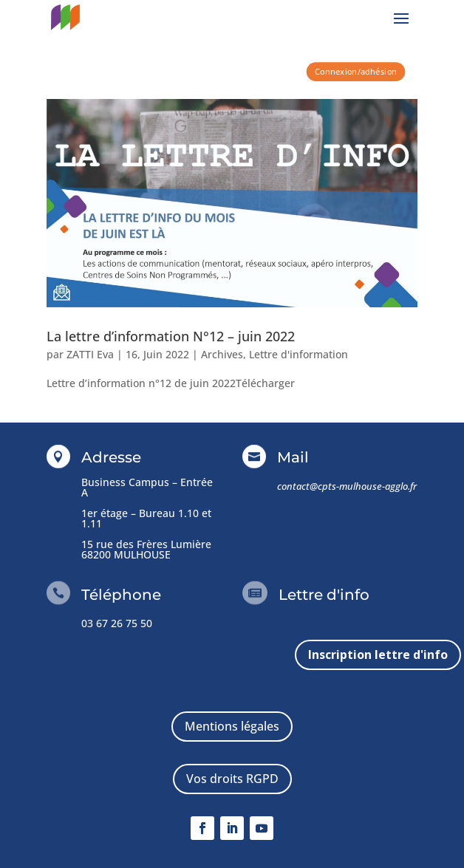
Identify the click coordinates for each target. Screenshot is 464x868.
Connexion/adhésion (356, 71)
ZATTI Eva (90, 354)
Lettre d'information (298, 354)
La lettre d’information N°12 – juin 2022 (171, 336)
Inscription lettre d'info (378, 655)
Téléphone (121, 595)
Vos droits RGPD (232, 779)
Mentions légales (232, 726)
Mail (293, 457)
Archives (222, 354)
